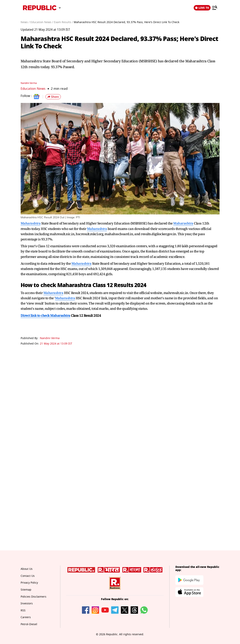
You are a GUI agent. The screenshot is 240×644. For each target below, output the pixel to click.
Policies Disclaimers (33, 597)
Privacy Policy (29, 583)
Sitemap (26, 590)
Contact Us (28, 576)
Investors (27, 604)
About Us (27, 569)
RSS (23, 610)
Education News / (42, 22)
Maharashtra (31, 223)
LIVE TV (202, 8)
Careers (26, 617)
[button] (53, 97)
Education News (33, 89)
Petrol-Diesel (29, 624)
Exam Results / (63, 22)
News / (25, 22)
